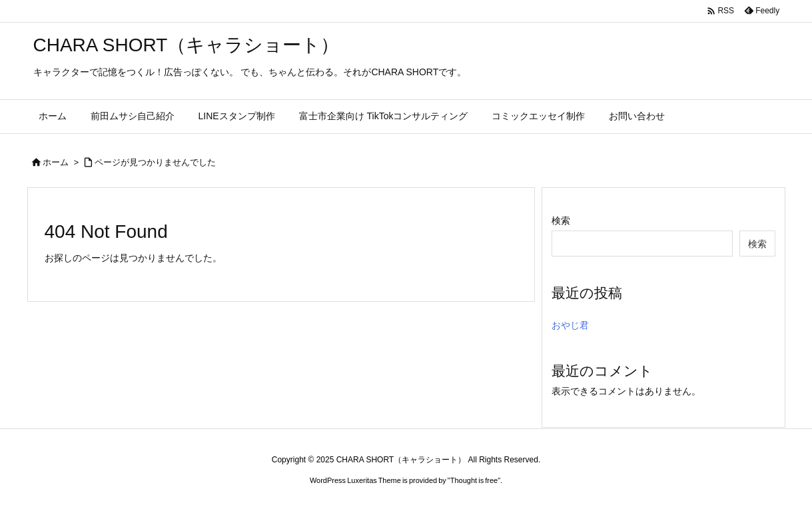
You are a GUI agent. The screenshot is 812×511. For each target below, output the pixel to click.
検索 (561, 221)
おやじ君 (570, 325)
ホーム (56, 162)
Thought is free (474, 480)
